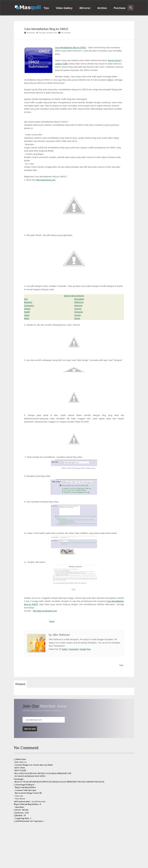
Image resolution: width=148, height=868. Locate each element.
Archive (102, 8)
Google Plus (85, 649)
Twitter (65, 649)
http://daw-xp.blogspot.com (45, 611)
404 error (85, 8)
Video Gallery (64, 8)
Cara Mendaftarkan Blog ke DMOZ (46, 29)
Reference (79, 302)
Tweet (52, 621)
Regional (78, 306)
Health (27, 312)
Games (27, 309)
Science (78, 309)
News (27, 318)
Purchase (120, 8)
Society (78, 315)
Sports (77, 318)
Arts (26, 299)
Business (28, 302)
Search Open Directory (74, 296)
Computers (29, 306)
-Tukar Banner (20, 799)
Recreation (79, 299)
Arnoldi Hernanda (38, 802)
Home (27, 315)
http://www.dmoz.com (46, 180)
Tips (46, 8)
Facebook (74, 649)
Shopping (79, 312)
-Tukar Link (18, 796)
